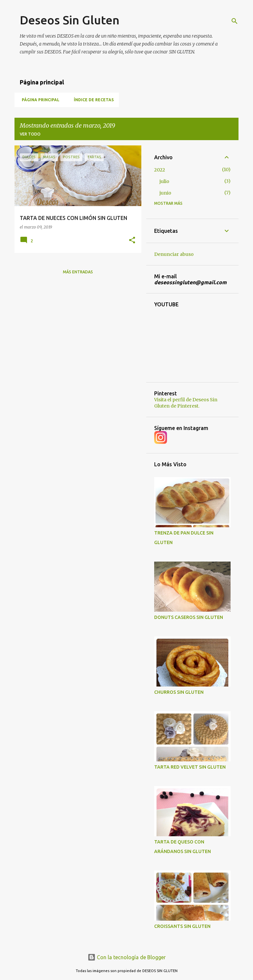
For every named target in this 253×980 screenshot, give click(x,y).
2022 (160, 170)
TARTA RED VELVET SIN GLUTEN (190, 767)
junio (165, 193)
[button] (132, 241)
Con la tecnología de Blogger (127, 957)
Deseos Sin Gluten (70, 20)
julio (164, 181)
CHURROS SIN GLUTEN (179, 692)
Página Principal (39, 100)
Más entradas (78, 272)
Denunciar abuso (174, 254)
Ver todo (30, 134)
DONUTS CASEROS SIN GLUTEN (189, 617)
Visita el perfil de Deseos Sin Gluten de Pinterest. (186, 403)
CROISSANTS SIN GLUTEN (182, 926)
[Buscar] (235, 21)
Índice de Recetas (92, 100)
